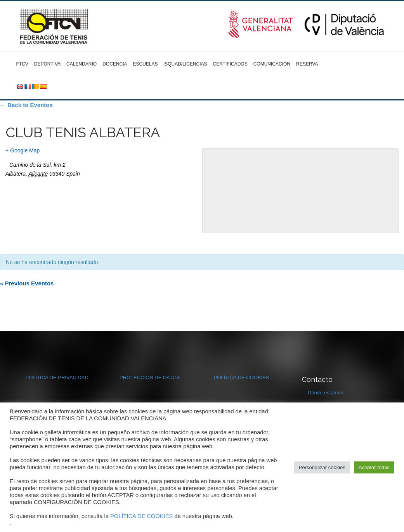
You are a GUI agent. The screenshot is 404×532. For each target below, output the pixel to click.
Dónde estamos (325, 393)
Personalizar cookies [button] (322, 467)
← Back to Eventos (26, 105)
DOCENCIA (115, 64)
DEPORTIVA (47, 64)
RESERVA (307, 64)
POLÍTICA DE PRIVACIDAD (57, 377)
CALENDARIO (81, 64)
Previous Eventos (27, 283)
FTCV (22, 64)
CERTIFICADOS (230, 64)
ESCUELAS (145, 64)
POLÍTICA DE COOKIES (242, 377)
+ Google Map (23, 150)
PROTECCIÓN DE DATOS (150, 377)
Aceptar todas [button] (374, 467)
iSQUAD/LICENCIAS (186, 64)
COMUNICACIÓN (272, 64)
